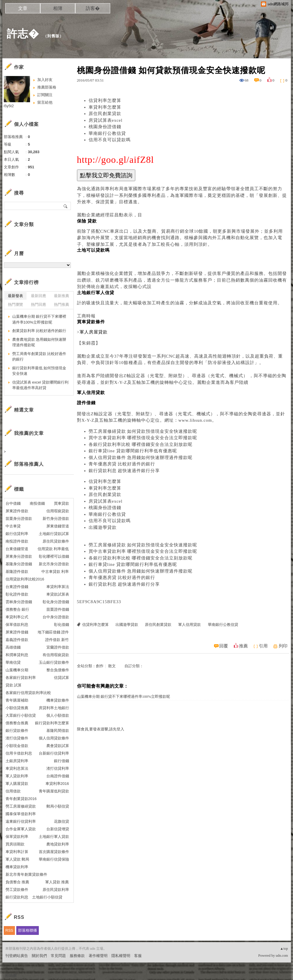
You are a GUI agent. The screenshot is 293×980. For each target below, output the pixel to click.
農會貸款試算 (58, 746)
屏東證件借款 (17, 511)
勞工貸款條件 (17, 890)
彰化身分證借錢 (56, 602)
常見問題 (58, 956)
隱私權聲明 (121, 956)
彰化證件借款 (17, 594)
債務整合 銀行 (17, 609)
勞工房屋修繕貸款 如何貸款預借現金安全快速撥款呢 (143, 431)
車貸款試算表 (58, 594)
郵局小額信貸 (58, 806)
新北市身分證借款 (54, 564)
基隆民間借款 (58, 731)
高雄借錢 (13, 647)
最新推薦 (62, 296)
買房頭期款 (15, 844)
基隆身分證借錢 (19, 564)
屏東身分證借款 (19, 556)
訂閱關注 (45, 95)
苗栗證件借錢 (58, 609)
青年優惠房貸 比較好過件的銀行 (122, 464)
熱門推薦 (62, 304)
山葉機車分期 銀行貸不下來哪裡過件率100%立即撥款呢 (124, 696)
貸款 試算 (14, 685)
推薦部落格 (47, 87)
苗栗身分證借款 (19, 519)
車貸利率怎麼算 (105, 107)
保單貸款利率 (17, 837)
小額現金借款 (17, 746)
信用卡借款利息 (19, 753)
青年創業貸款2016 (21, 799)
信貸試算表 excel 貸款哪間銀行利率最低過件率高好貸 (41, 385)
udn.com (282, 956)
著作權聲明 (98, 956)
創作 (100, 666)
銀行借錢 (62, 761)
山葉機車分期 (17, 670)
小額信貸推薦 (17, 708)
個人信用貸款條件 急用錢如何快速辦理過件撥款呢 (141, 458)
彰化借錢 (62, 625)
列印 (283, 646)
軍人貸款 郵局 (17, 859)
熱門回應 (38, 304)
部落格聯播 (28, 930)
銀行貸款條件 (17, 731)
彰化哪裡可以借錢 (54, 556)
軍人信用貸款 (190, 625)
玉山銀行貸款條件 (54, 662)
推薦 (243, 646)
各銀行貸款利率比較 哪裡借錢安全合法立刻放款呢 (141, 444)
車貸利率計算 (17, 852)
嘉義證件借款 (17, 640)
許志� (23, 34)
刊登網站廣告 (17, 956)
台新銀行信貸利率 (54, 753)
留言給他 (45, 102)
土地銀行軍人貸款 (54, 837)
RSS (9, 930)
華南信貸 (13, 662)
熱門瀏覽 (15, 304)
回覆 (224, 646)
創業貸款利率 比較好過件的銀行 (39, 331)
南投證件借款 (17, 541)
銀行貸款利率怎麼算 (52, 723)
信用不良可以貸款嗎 (110, 140)
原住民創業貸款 (105, 114)
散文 (112, 666)
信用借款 (13, 791)
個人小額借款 (58, 715)
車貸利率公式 (17, 617)
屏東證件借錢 (17, 632)
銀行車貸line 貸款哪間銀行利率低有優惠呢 (133, 451)
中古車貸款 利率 (55, 572)
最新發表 (15, 296)
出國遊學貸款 (103, 527)
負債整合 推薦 (17, 882)
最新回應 (38, 296)
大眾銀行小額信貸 (21, 715)
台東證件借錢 (17, 587)
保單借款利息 (17, 625)
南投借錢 (37, 503)
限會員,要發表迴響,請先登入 (101, 729)
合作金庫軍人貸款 (21, 829)
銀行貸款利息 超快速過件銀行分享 (124, 471)
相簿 (58, 8)
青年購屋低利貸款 (54, 791)
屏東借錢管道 (58, 526)
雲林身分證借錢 (19, 602)
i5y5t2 (9, 106)
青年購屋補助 (17, 700)
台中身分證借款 (56, 617)
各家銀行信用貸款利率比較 (28, 693)
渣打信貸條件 (17, 738)
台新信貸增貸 (58, 829)
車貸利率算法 (58, 587)
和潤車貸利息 (17, 655)
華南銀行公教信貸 (107, 133)
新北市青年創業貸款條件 (26, 874)
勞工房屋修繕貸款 (21, 806)
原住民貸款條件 (56, 541)
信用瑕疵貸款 (58, 511)
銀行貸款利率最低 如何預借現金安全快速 (39, 371)
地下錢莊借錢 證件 (53, 632)
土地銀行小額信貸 (47, 897)
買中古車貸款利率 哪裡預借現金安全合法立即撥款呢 (143, 438)
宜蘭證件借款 (58, 647)
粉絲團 (11, 975)
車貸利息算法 (17, 768)
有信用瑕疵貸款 (56, 655)
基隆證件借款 (17, 572)
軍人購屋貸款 (17, 784)
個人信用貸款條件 (54, 738)
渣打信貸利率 (58, 768)
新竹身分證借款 (56, 519)
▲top (284, 949)
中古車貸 (13, 526)
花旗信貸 (62, 821)
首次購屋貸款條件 (54, 852)
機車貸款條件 (58, 700)
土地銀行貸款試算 (54, 534)
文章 (23, 8)
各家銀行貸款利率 (21, 678)
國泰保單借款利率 (21, 814)
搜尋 (66, 206)
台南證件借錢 (58, 776)
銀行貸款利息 (17, 897)
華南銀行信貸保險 (54, 859)
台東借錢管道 (17, 549)
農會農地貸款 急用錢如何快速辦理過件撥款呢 (39, 342)
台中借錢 (13, 503)
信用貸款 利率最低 (53, 549)
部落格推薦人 (29, 464)
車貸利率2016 (57, 784)
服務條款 (77, 956)
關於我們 (39, 956)
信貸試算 (62, 678)
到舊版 (53, 36)
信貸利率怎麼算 (105, 100)
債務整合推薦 (17, 723)
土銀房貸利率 (17, 761)
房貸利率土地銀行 (54, 708)
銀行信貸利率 (17, 534)
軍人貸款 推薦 (57, 882)
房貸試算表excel (106, 120)
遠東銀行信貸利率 (21, 821)
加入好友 (45, 80)
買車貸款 (62, 503)
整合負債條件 (58, 670)
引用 (263, 646)
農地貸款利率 (58, 844)
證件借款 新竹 (57, 640)
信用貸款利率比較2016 (25, 579)
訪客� (93, 8)
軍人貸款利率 (17, 776)
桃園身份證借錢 (105, 127)
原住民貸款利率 (56, 890)
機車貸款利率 (17, 867)
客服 (138, 956)
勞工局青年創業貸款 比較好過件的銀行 (39, 357)
